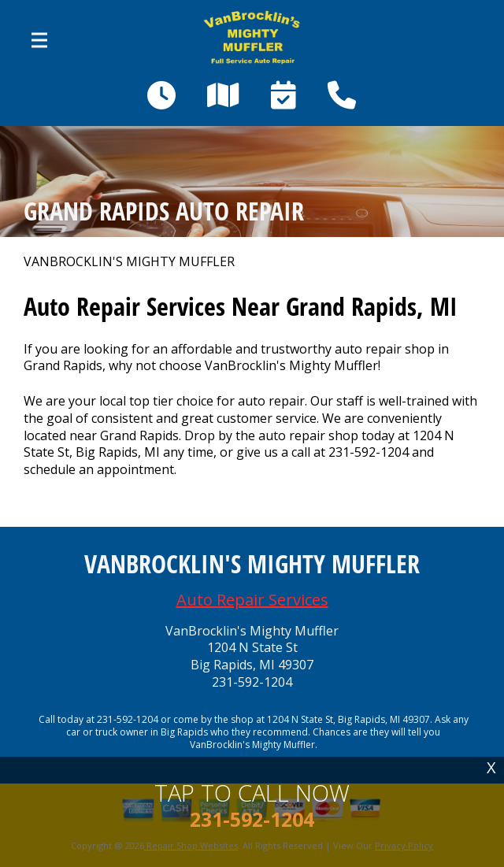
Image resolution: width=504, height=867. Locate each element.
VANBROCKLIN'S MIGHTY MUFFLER (129, 262)
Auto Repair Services (252, 600)
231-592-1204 (369, 452)
